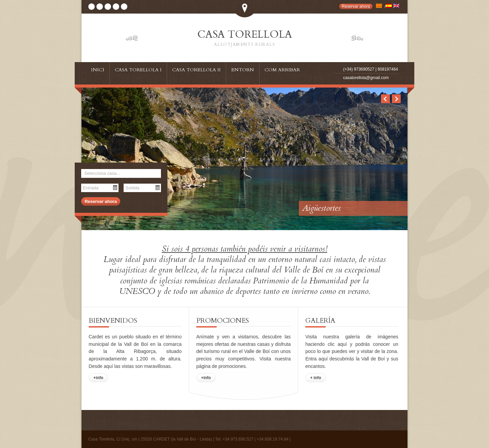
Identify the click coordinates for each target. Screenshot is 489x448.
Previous (385, 99)
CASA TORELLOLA (244, 38)
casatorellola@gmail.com (366, 78)
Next (396, 99)
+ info (315, 378)
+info (98, 378)
